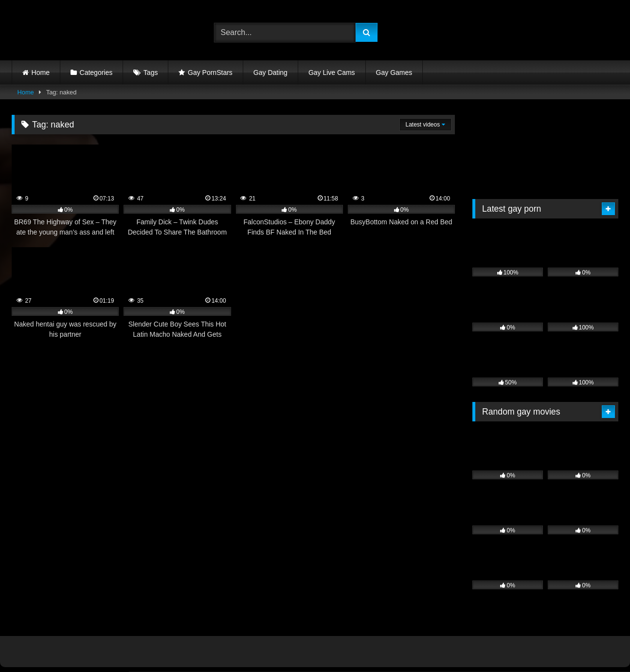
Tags (151, 73)
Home (41, 73)
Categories (96, 73)
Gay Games (394, 73)
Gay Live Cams (332, 73)
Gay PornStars (210, 73)
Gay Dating (270, 73)
